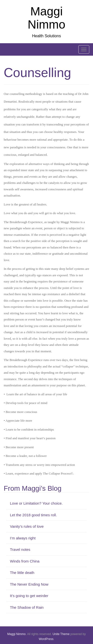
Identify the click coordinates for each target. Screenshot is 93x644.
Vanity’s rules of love (27, 526)
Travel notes (20, 549)
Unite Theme (61, 634)
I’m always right (23, 538)
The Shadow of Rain (27, 607)
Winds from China (25, 561)
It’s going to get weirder (29, 596)
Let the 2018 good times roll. (33, 515)
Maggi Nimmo (47, 18)
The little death (22, 573)
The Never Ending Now (29, 584)
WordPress (46, 639)
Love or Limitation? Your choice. (36, 503)
